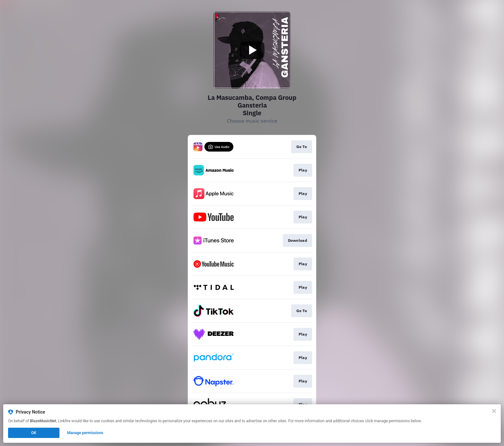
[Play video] (252, 50)
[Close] (494, 411)
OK (34, 433)
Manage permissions (85, 433)
